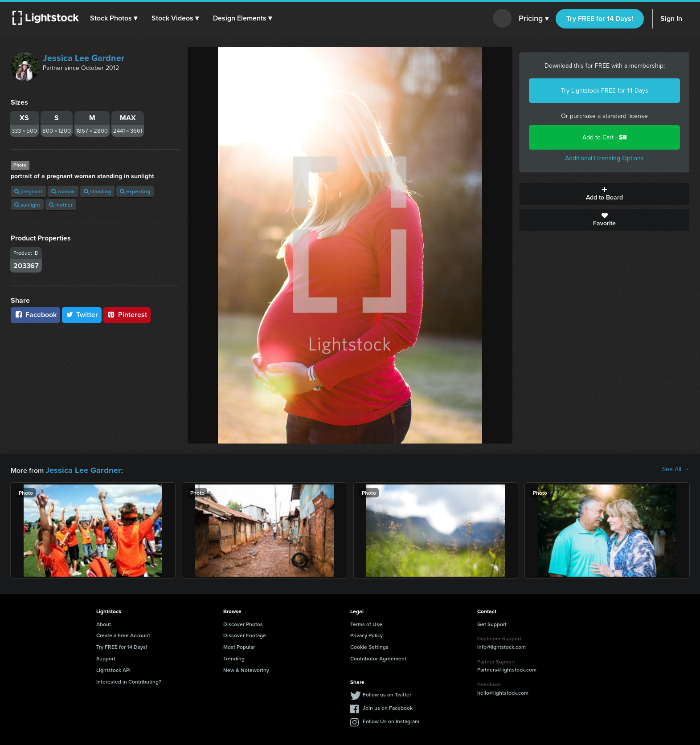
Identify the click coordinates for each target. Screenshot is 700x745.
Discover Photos (243, 623)
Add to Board (604, 194)
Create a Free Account (123, 634)
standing (97, 191)
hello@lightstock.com (503, 691)
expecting (135, 191)
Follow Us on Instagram (391, 720)
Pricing (534, 19)
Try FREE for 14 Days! (600, 18)
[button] (115, 18)
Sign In (671, 18)
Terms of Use (366, 623)
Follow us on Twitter (387, 693)
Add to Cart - (605, 137)
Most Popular (239, 645)
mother (61, 205)
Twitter (82, 315)
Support (106, 657)
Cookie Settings (369, 645)
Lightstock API (113, 669)
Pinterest (127, 315)
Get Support (492, 623)
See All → (676, 469)
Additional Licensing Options (604, 158)
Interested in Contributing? (129, 680)
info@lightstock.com (501, 645)
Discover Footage (245, 634)
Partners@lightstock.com (507, 668)
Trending (234, 657)
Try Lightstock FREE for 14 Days (605, 91)
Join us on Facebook (388, 706)
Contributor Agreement (378, 657)
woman (63, 191)
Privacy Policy (366, 634)
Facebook (35, 315)
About (104, 623)
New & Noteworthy (246, 669)
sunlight (27, 205)
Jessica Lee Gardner (84, 58)
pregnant (28, 191)
